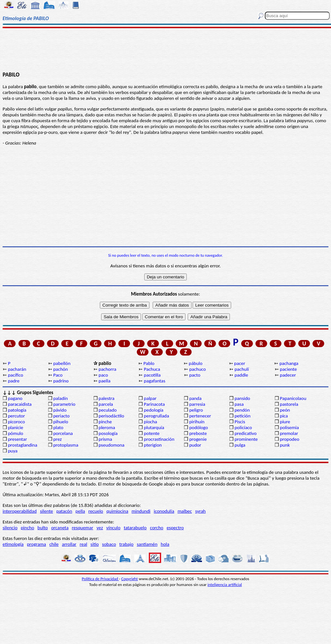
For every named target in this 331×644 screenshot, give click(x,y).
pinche (105, 422)
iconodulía (164, 511)
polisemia (289, 427)
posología (108, 433)
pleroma (107, 427)
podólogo (199, 427)
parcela (106, 404)
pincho (27, 528)
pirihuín (197, 422)
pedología (154, 410)
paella (105, 381)
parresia (197, 404)
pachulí (242, 369)
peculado (108, 410)
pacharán (17, 369)
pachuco (198, 369)
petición (242, 416)
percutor (16, 416)
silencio (10, 528)
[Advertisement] (165, 49)
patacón (64, 511)
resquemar (83, 528)
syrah (200, 511)
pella (80, 511)
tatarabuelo (135, 528)
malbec (185, 511)
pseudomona (112, 445)
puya (13, 451)
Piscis (240, 422)
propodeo (290, 439)
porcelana (63, 433)
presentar (17, 439)
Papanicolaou (293, 398)
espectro (175, 528)
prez (57, 439)
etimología (13, 544)
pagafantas (155, 381)
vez (100, 528)
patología (17, 410)
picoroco (16, 422)
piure (285, 422)
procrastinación (159, 439)
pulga (240, 445)
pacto (195, 375)
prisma (105, 439)
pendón (242, 410)
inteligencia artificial (225, 585)
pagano (15, 398)
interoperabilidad (20, 511)
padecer (288, 375)
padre (13, 381)
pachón (60, 369)
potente (152, 433)
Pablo (149, 363)
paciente (288, 369)
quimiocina (117, 511)
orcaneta (60, 528)
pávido (60, 410)
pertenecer (200, 416)
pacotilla (152, 375)
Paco (58, 375)
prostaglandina (22, 445)
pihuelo (61, 422)
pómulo (15, 433)
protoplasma (66, 445)
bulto (43, 528)
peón (285, 410)
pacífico (15, 375)
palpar (150, 398)
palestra (106, 398)
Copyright (130, 579)
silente (46, 511)
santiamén (147, 544)
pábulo (195, 363)
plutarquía (154, 427)
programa (36, 544)
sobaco (109, 544)
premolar (289, 433)
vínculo (113, 528)
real (83, 544)
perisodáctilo (111, 416)
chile (54, 544)
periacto (61, 416)
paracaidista (20, 404)
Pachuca (152, 369)
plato (58, 427)
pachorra (107, 369)
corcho (156, 528)
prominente (246, 439)
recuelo (96, 511)
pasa (239, 404)
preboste (198, 433)
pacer (240, 363)
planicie (15, 427)
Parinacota (154, 404)
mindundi (141, 511)
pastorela (289, 404)
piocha (151, 422)
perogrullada (157, 416)
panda (195, 398)
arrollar (69, 544)
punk (285, 445)
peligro (196, 410)
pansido (242, 398)
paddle (241, 375)
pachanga (289, 363)
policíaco (243, 427)
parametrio (64, 404)
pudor (195, 445)
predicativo (245, 433)
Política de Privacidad (100, 579)
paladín (60, 398)
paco (103, 375)
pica (284, 416)
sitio (95, 544)
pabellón (62, 363)
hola (165, 544)
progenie (198, 439)
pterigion (153, 445)
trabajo (126, 544)
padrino (61, 381)
